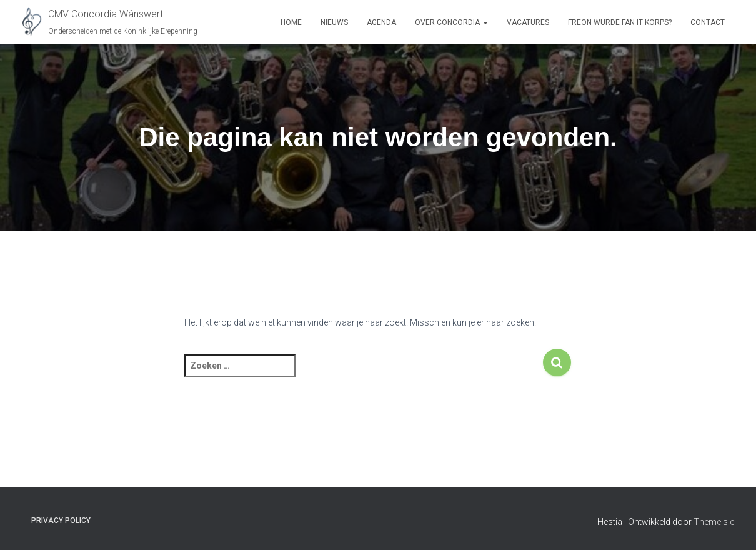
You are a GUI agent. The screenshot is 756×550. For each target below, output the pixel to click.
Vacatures (528, 22)
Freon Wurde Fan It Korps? (620, 22)
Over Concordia (451, 22)
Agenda (381, 22)
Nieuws (334, 22)
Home (291, 22)
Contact (708, 22)
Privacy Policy (61, 521)
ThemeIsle (714, 522)
